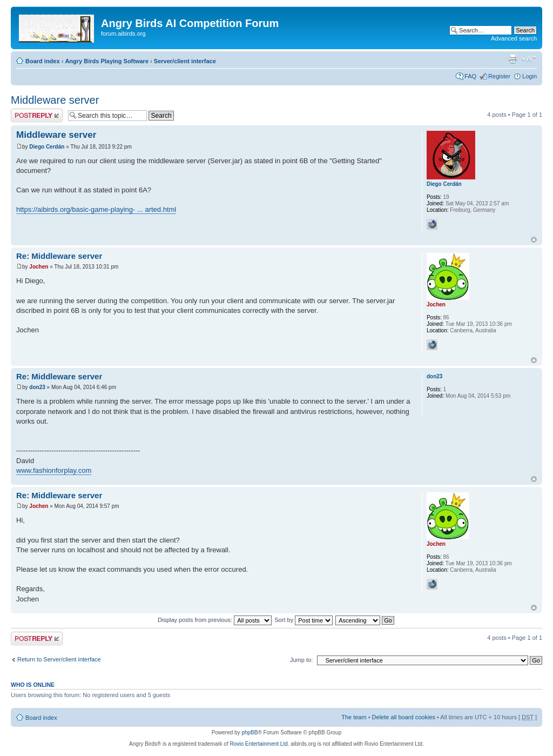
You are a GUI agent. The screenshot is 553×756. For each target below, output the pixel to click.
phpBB (249, 732)
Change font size (529, 59)
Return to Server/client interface (59, 659)
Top (534, 240)
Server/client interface (185, 61)
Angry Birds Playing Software (107, 61)
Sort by (304, 620)
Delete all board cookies (404, 717)
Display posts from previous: (215, 620)
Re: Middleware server (59, 256)
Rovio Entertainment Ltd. (259, 744)
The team (354, 717)
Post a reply (37, 115)
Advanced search (514, 38)
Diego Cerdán (47, 147)
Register (499, 76)
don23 (37, 387)
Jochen (39, 267)
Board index (43, 61)
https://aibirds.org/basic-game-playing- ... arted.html (96, 209)
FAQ (470, 76)
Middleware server (55, 100)
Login (530, 76)
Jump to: (301, 660)
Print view (512, 59)
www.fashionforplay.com (54, 470)
